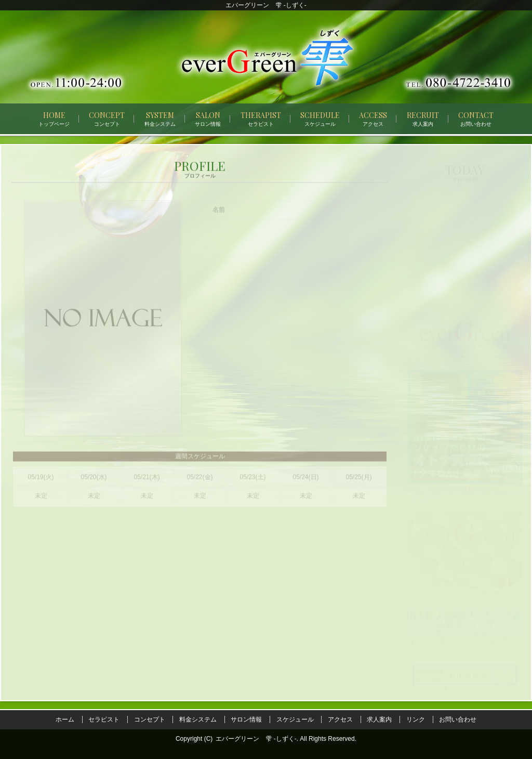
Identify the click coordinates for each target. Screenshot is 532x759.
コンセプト (150, 719)
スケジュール (295, 719)
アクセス (340, 719)
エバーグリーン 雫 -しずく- (256, 739)
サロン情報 (246, 719)
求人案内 (379, 719)
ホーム (65, 719)
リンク (416, 719)
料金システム (198, 719)
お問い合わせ (458, 719)
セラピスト (104, 719)
